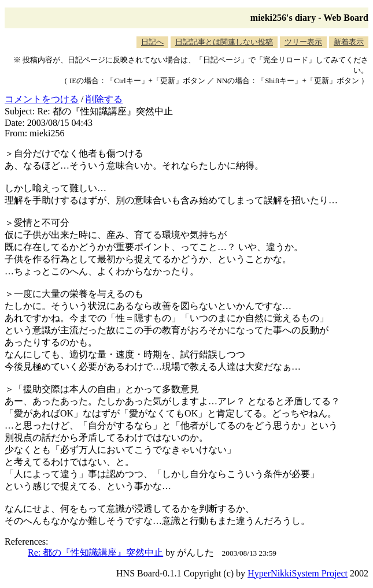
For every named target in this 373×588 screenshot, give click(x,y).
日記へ (152, 42)
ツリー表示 (303, 42)
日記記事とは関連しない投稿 (224, 42)
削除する (104, 99)
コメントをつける (42, 99)
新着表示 (349, 42)
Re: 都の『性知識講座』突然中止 (95, 552)
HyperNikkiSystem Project (298, 573)
